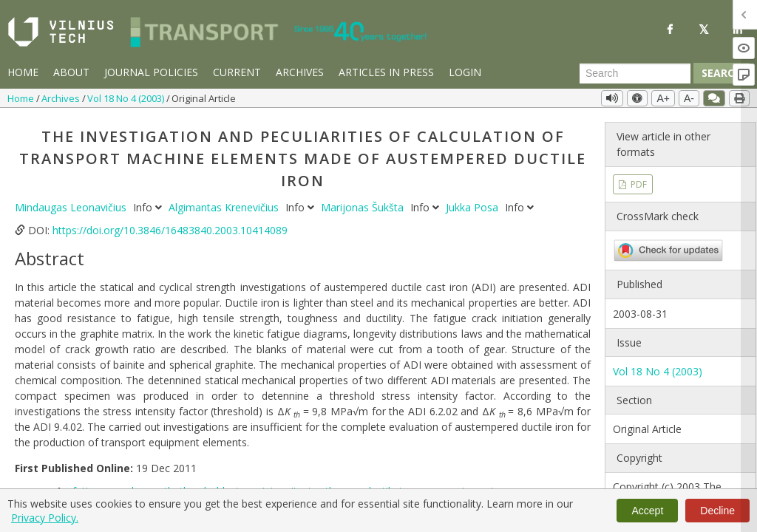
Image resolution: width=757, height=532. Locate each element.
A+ (663, 98)
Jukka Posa (473, 207)
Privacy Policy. (45, 518)
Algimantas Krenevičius (225, 207)
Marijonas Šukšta (364, 207)
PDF (638, 184)
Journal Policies (151, 72)
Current (237, 72)
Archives (300, 72)
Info (149, 207)
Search (722, 73)
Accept (647, 511)
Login (465, 72)
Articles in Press (386, 72)
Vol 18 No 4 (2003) (127, 98)
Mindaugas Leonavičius (72, 207)
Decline (717, 511)
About (71, 72)
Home (23, 72)
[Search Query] (635, 73)
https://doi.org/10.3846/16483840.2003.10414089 (170, 230)
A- (689, 98)
